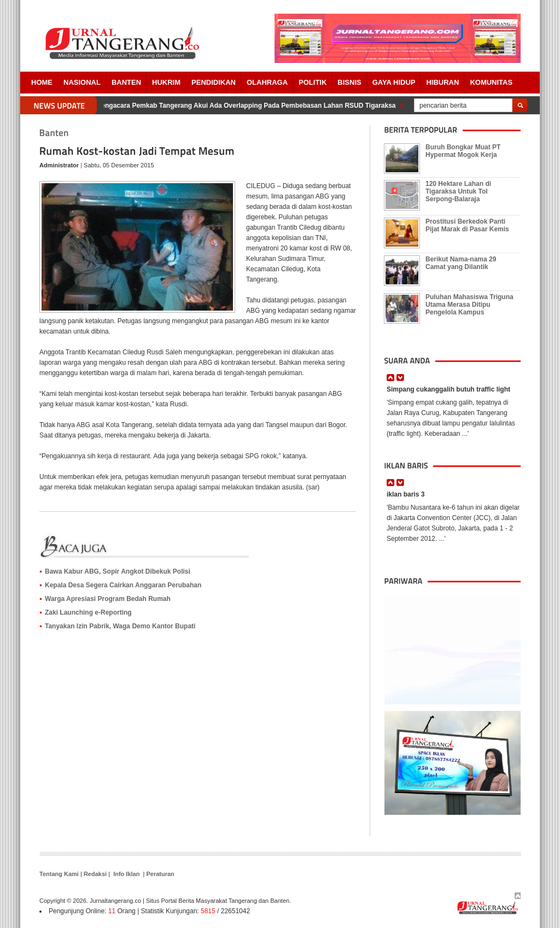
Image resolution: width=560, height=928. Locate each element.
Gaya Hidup (394, 82)
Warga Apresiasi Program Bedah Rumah (108, 599)
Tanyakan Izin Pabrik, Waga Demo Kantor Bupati (120, 626)
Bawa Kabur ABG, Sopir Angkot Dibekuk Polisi (118, 571)
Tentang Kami (59, 874)
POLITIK (313, 82)
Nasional (82, 82)
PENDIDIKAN (214, 82)
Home (42, 82)
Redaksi (95, 874)
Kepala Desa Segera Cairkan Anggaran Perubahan (123, 585)
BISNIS (349, 82)
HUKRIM (166, 82)
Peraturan (160, 874)
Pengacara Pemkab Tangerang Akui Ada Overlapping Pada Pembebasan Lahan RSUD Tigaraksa (248, 106)
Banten (126, 82)
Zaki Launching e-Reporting (88, 612)
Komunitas (491, 82)
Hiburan (442, 82)
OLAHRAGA (267, 82)
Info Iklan (126, 874)
